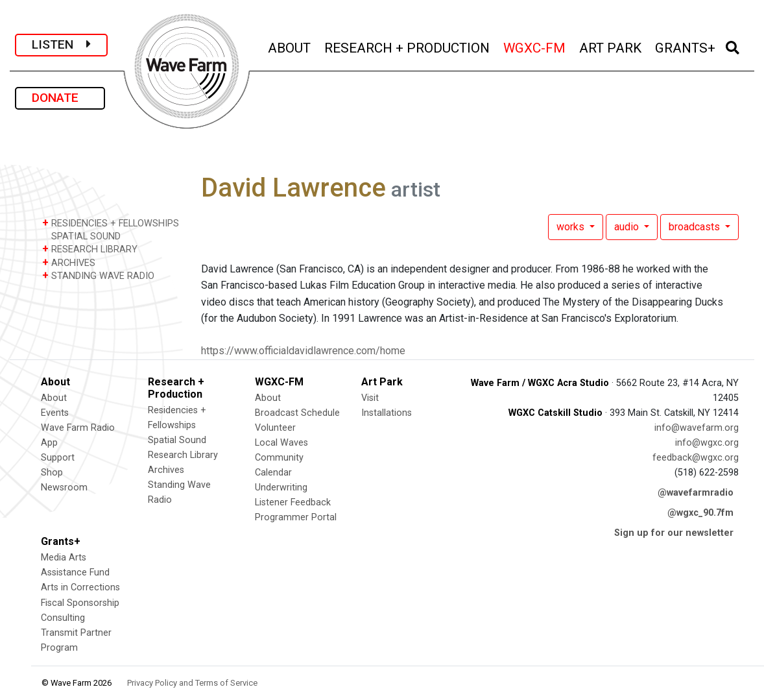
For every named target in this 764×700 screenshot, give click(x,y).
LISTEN (61, 44)
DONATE (60, 98)
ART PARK (611, 46)
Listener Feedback (293, 502)
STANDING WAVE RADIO (98, 275)
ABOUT (290, 46)
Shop (52, 473)
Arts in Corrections (80, 587)
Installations (387, 413)
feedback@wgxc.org (696, 458)
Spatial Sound (177, 440)
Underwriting (281, 488)
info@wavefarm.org (697, 428)
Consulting (63, 618)
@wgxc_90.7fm (700, 513)
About (54, 398)
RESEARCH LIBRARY (90, 249)
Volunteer (275, 428)
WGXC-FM (535, 46)
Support (58, 458)
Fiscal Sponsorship (80, 603)
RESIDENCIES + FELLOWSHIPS (111, 223)
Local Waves (281, 443)
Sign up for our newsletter (674, 533)
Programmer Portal (296, 517)
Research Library (183, 455)
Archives (166, 470)
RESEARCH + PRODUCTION (408, 46)
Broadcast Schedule (297, 413)
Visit (370, 398)
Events (55, 413)
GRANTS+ (686, 46)
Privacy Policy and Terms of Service (192, 683)
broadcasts (696, 227)
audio (628, 227)
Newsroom (64, 488)
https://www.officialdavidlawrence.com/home (303, 351)
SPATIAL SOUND (81, 236)
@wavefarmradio (696, 493)
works (572, 227)
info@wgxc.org (707, 443)
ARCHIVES (69, 262)
